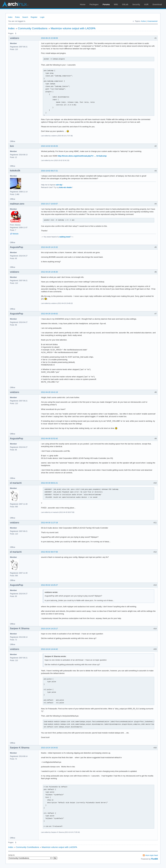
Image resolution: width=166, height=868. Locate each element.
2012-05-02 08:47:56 (49, 552)
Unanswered (152, 21)
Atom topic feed (152, 855)
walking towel (65, 237)
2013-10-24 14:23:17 (49, 629)
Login (42, 17)
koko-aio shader (66, 187)
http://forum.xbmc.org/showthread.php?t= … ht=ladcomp (82, 156)
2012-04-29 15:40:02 (49, 314)
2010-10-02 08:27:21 (49, 171)
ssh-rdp (59, 185)
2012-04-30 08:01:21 (49, 483)
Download (157, 4)
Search (25, 17)
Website (15, 234)
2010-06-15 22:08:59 (49, 38)
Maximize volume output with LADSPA (73, 28)
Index (10, 17)
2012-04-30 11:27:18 (49, 523)
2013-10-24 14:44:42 (49, 649)
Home (83, 4)
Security (136, 4)
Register (34, 17)
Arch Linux (15, 4)
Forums (106, 4)
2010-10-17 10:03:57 (49, 204)
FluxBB (154, 859)
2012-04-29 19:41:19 (49, 392)
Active (143, 21)
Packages (94, 4)
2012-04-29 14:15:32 (49, 247)
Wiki (116, 4)
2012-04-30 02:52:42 (49, 439)
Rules (17, 17)
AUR (146, 4)
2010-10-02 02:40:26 (49, 146)
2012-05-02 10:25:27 (49, 585)
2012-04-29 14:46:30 (49, 272)
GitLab (125, 4)
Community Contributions (33, 28)
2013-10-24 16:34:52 (49, 748)
